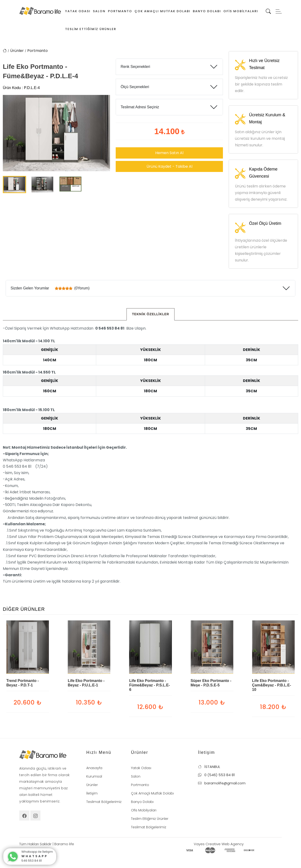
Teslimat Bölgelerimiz (104, 802)
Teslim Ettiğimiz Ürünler (91, 29)
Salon (99, 11)
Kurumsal (94, 776)
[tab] (150, 314)
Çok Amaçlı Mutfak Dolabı (162, 11)
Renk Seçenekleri (135, 67)
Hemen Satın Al (169, 153)
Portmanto (120, 11)
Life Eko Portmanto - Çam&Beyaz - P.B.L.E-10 (272, 685)
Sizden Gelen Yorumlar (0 (50, 288)
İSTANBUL (209, 767)
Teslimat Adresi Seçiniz (140, 107)
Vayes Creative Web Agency (219, 844)
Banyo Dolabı (207, 11)
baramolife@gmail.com (222, 783)
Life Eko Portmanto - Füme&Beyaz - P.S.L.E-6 (149, 685)
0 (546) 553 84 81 (216, 775)
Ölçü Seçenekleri (135, 87)
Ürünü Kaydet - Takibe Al (169, 166)
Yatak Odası (78, 11)
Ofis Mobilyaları (241, 11)
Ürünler (17, 51)
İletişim (92, 793)
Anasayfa (94, 768)
